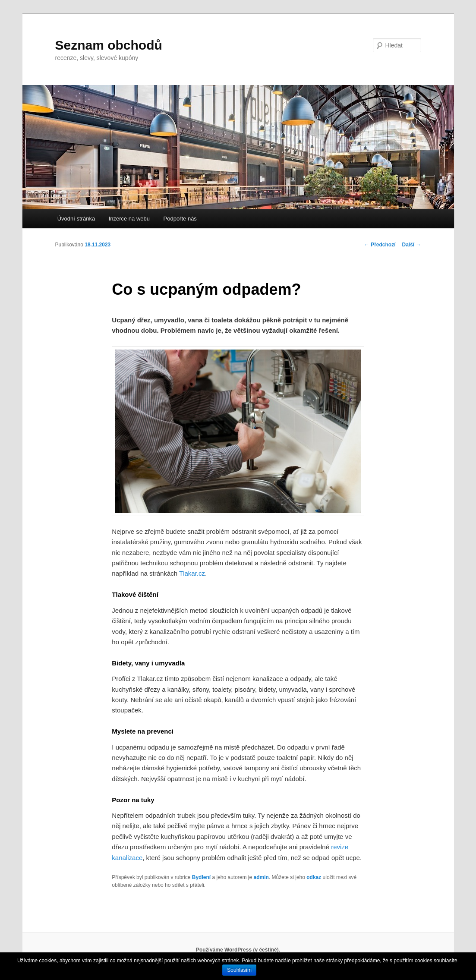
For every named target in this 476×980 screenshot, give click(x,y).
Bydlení (201, 877)
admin (261, 877)
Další (411, 245)
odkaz (314, 877)
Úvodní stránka (76, 219)
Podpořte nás (180, 219)
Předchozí (380, 245)
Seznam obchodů (109, 45)
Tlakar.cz (192, 573)
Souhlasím (239, 970)
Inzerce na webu (129, 219)
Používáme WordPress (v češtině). (238, 950)
